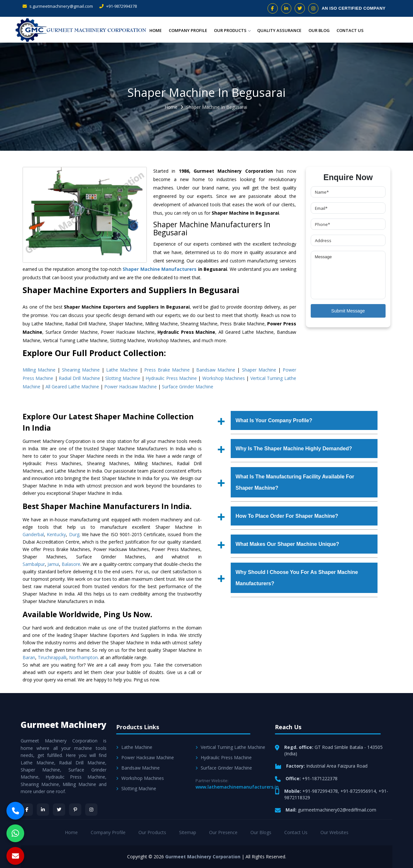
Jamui (53, 564)
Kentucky (56, 534)
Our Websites (334, 832)
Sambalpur (34, 564)
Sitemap (188, 832)
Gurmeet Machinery (64, 725)
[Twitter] (59, 810)
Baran (29, 657)
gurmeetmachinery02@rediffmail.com (337, 810)
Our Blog (320, 30)
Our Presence (223, 832)
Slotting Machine (123, 378)
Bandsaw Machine (216, 370)
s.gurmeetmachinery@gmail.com (58, 6)
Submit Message (348, 311)
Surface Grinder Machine (188, 387)
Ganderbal (33, 534)
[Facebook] (27, 810)
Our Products (234, 30)
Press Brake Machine (167, 370)
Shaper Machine (259, 370)
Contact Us (350, 30)
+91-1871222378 (320, 778)
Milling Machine (39, 370)
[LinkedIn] (43, 810)
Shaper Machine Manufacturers (160, 269)
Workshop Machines (224, 378)
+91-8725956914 (358, 791)
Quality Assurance (281, 30)
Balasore (71, 564)
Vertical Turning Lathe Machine (230, 747)
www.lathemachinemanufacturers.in (237, 787)
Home (158, 30)
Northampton (83, 657)
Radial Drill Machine (79, 378)
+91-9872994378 (118, 6)
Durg (74, 534)
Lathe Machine (122, 370)
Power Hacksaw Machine (131, 387)
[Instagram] (91, 810)
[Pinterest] (75, 810)
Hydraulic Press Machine (171, 378)
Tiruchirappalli (52, 657)
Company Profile (190, 30)
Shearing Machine (81, 370)
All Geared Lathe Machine (72, 387)
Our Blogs (261, 832)
